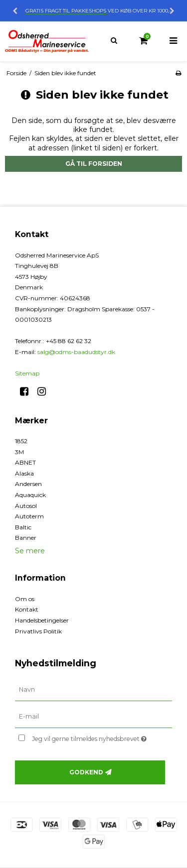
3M (19, 452)
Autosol (26, 506)
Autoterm (29, 516)
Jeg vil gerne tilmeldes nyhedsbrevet (93, 737)
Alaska (24, 473)
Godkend (86, 772)
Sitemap (27, 373)
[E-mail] (93, 716)
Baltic (23, 527)
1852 (21, 441)
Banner (26, 538)
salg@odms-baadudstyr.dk (76, 352)
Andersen (28, 484)
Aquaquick (30, 495)
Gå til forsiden (94, 164)
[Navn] (93, 689)
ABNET (25, 462)
